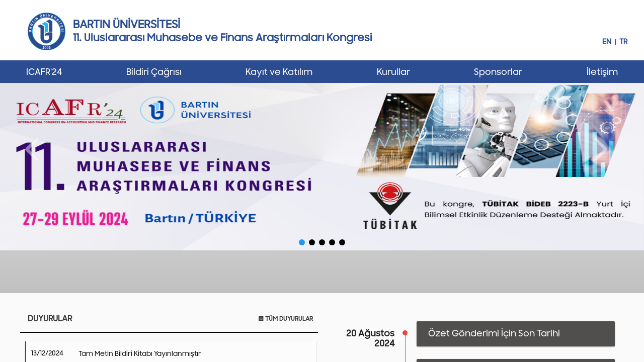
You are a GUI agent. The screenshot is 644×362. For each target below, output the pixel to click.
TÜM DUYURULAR (286, 319)
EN (607, 42)
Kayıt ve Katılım (279, 72)
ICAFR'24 (44, 72)
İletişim (602, 72)
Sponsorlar (498, 72)
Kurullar (393, 72)
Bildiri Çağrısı (154, 72)
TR (623, 42)
